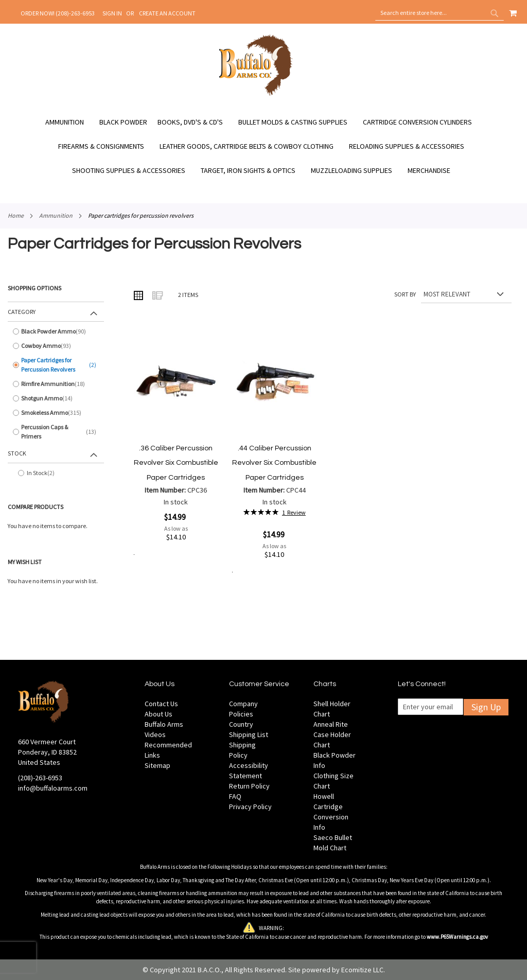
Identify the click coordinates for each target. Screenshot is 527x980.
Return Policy (249, 786)
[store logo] (256, 94)
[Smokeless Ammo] (56, 413)
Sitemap (157, 765)
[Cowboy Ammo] (56, 346)
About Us (159, 714)
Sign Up (486, 707)
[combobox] (440, 13)
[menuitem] (70, 122)
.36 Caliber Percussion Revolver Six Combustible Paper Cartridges (176, 463)
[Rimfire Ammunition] (56, 384)
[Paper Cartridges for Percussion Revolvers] (56, 365)
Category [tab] (22, 312)
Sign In (112, 13)
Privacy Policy (250, 807)
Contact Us (161, 704)
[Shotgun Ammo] (56, 398)
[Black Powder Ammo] (56, 331)
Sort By (405, 294)
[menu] (263, 146)
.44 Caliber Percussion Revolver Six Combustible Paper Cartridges (274, 463)
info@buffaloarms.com (53, 788)
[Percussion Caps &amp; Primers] (56, 432)
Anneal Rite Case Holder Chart (332, 734)
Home (16, 215)
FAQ (235, 796)
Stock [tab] (17, 453)
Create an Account (167, 13)
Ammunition (56, 215)
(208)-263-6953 (40, 778)
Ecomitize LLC (362, 970)
